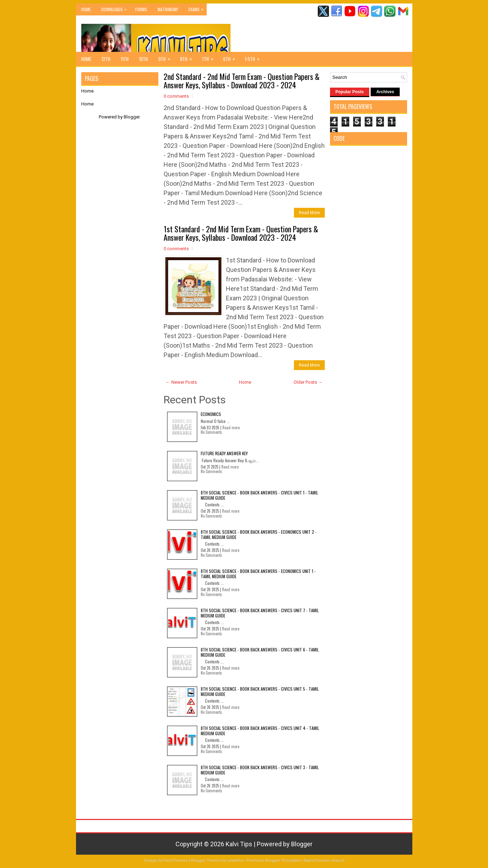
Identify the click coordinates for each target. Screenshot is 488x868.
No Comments (211, 432)
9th (167, 57)
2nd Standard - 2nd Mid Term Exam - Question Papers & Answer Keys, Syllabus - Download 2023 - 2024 (242, 81)
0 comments (176, 96)
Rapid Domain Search (324, 860)
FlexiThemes (176, 860)
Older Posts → (308, 382)
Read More (309, 213)
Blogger (132, 117)
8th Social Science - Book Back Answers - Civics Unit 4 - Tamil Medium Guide (260, 730)
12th (106, 59)
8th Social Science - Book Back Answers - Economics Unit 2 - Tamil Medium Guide (259, 534)
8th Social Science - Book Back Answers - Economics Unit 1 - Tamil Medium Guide (258, 573)
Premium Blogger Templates (273, 860)
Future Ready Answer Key (224, 453)
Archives (385, 92)
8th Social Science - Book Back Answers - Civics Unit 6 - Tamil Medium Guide (260, 652)
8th (188, 57)
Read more (231, 428)
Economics (211, 414)
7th (210, 57)
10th (143, 59)
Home (86, 9)
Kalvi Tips (239, 844)
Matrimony (168, 9)
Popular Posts (350, 92)
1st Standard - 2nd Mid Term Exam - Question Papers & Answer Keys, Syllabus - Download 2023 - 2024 (241, 233)
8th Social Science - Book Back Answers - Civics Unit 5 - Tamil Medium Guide (260, 691)
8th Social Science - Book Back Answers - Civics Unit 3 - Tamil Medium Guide (260, 770)
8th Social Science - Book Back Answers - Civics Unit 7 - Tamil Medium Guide (260, 613)
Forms (141, 9)
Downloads (116, 8)
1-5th (255, 57)
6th (231, 57)
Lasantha (235, 860)
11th (125, 59)
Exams (198, 8)
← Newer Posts (181, 382)
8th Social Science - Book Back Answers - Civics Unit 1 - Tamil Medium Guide (259, 495)
